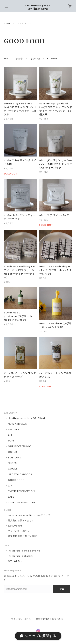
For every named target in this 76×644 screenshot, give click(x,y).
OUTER (12, 452)
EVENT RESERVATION (21, 491)
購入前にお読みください (21, 520)
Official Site (15, 561)
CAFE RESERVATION (21, 502)
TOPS (11, 441)
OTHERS (52, 58)
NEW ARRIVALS (17, 424)
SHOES (12, 463)
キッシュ (35, 58)
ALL (10, 435)
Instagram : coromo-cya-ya (24, 551)
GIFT (11, 486)
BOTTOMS (14, 458)
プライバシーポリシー (20, 531)
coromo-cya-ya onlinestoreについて (29, 515)
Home (7, 23)
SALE (11, 497)
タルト (19, 58)
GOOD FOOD (16, 480)
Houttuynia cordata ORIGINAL (27, 418)
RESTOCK (14, 429)
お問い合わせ (15, 526)
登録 (62, 589)
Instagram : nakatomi (21, 556)
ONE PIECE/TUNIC (19, 446)
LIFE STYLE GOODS (20, 474)
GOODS (13, 469)
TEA (6, 58)
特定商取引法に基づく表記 (22, 536)
